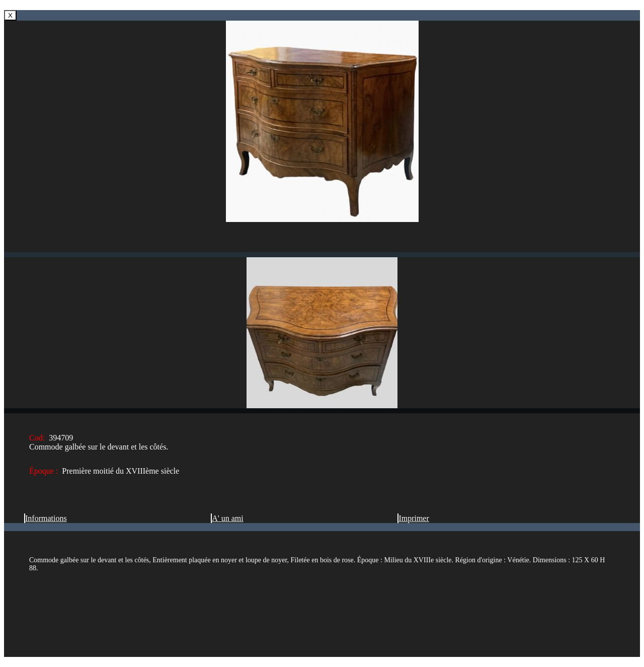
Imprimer (413, 518)
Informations (46, 518)
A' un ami (227, 518)
